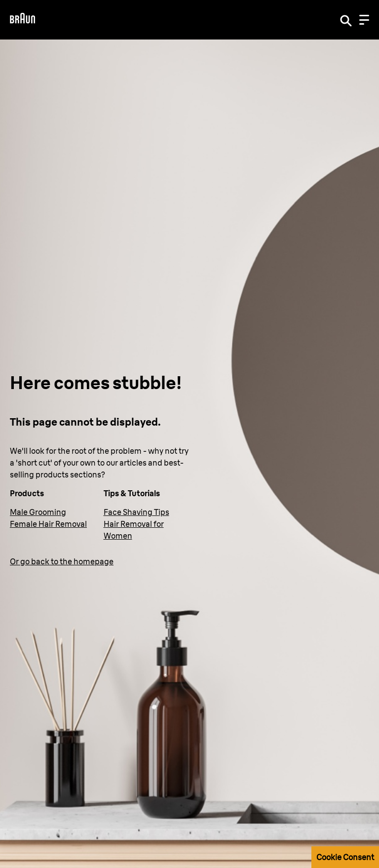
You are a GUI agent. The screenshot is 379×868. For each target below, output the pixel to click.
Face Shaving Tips (136, 512)
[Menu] (364, 20)
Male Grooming (38, 512)
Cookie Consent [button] (345, 857)
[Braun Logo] (22, 20)
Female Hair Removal (48, 524)
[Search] (346, 20)
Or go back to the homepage (62, 561)
